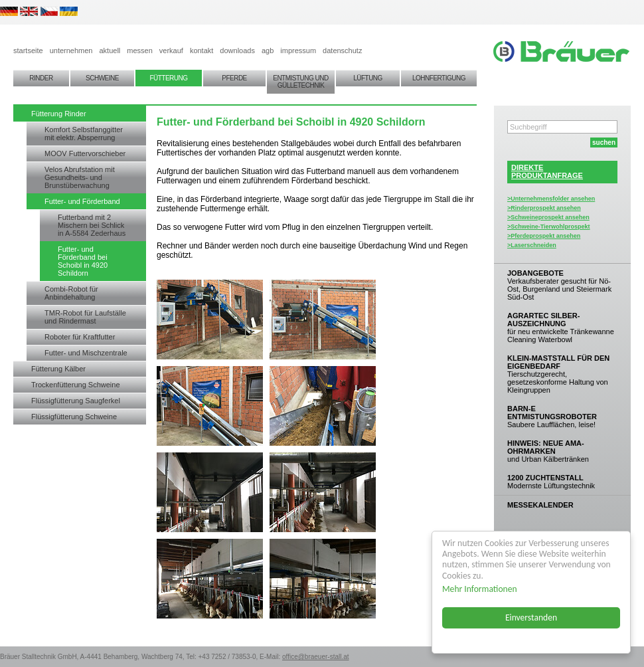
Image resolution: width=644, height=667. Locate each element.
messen (140, 50)
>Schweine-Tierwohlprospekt (549, 227)
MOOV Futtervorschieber (85, 153)
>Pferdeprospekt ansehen (544, 236)
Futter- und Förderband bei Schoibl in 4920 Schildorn (83, 261)
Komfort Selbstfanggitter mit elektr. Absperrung (84, 134)
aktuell (110, 50)
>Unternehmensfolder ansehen (551, 199)
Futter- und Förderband (82, 201)
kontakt (201, 50)
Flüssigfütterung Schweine (74, 417)
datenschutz (342, 50)
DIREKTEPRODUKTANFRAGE (547, 171)
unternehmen (71, 50)
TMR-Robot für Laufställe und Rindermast (85, 317)
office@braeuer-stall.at (316, 657)
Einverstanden (531, 618)
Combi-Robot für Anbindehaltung (71, 293)
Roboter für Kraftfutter (80, 337)
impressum (298, 50)
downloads (237, 50)
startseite (28, 50)
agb (268, 50)
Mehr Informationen (480, 589)
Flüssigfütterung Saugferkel (76, 401)
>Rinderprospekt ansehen (544, 208)
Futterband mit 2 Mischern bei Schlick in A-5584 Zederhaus (92, 225)
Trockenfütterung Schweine (76, 385)
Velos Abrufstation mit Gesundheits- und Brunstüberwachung (80, 177)
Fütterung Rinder (59, 114)
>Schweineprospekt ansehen (548, 217)
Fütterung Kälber (58, 369)
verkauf (171, 50)
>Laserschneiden (532, 245)
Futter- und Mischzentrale (86, 353)
